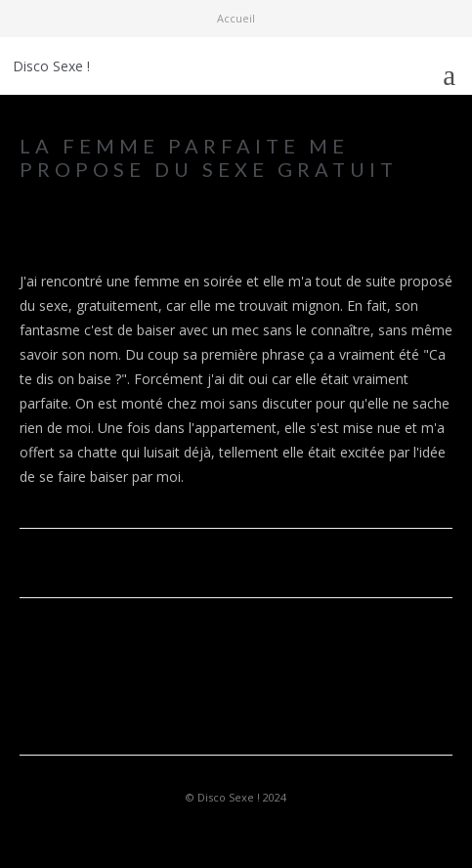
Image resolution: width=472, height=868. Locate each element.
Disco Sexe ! (51, 66)
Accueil (236, 18)
